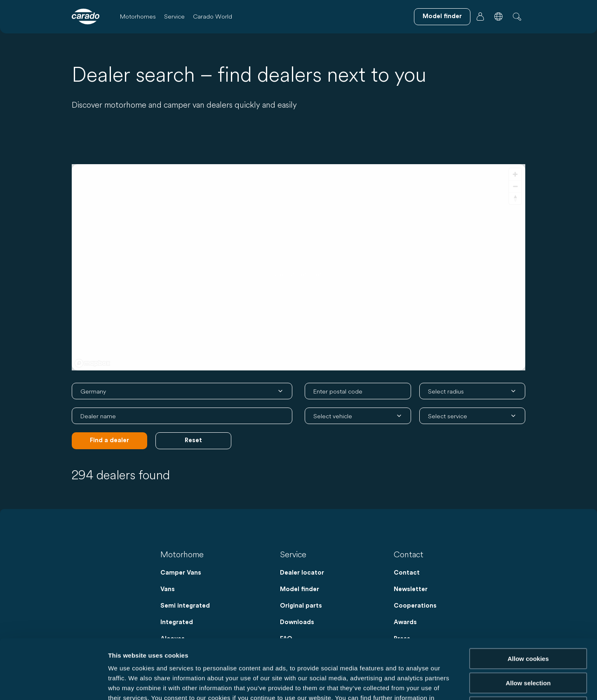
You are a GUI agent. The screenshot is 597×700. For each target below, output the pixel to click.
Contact (407, 573)
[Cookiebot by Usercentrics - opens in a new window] (53, 684)
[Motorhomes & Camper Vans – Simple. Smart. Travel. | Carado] (86, 16)
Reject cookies (528, 647)
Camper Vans (181, 573)
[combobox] (358, 391)
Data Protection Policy (155, 648)
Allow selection (528, 623)
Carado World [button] (213, 16)
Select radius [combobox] (446, 391)
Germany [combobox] (93, 391)
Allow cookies (528, 599)
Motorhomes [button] (138, 16)
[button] (498, 16)
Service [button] (174, 16)
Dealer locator (302, 573)
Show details (433, 684)
